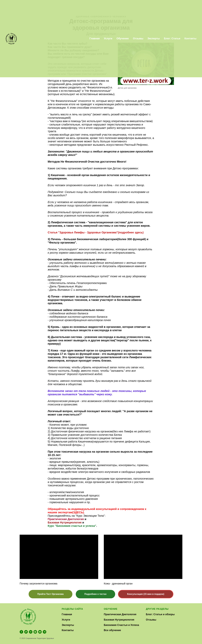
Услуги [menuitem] (108, 39)
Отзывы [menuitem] (138, 39)
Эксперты (68, 625)
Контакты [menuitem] (190, 39)
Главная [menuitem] (94, 39)
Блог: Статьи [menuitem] (172, 39)
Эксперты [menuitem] (154, 39)
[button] (50, 594)
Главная (67, 614)
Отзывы (151, 620)
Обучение (111, 609)
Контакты (68, 630)
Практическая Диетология (66, 519)
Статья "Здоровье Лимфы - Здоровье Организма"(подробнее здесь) (96, 232)
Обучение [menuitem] (123, 39)
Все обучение (112, 630)
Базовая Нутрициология (65, 522)
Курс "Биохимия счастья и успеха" (72, 526)
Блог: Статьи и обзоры (160, 614)
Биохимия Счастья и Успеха (121, 625)
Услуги (66, 620)
